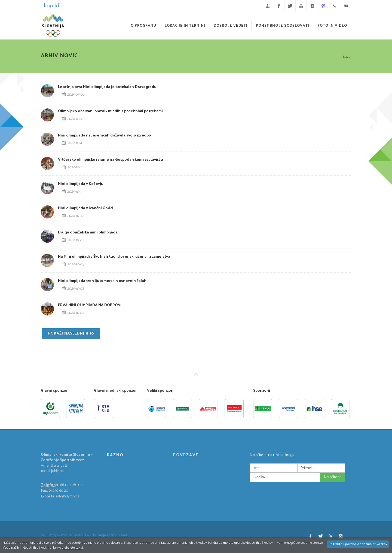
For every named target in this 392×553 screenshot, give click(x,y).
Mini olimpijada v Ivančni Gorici (86, 208)
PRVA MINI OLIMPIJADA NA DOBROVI (90, 305)
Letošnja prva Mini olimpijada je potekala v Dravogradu (107, 87)
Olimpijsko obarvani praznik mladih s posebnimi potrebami (110, 111)
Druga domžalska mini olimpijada (88, 233)
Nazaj (347, 57)
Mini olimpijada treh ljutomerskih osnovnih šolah (102, 281)
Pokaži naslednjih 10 (71, 334)
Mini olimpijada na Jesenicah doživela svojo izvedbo (105, 136)
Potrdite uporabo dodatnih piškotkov (358, 544)
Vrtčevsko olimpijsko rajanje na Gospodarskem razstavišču (111, 160)
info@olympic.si (68, 496)
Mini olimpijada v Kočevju (81, 184)
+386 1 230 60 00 (70, 485)
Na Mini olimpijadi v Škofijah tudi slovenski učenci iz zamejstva (114, 257)
